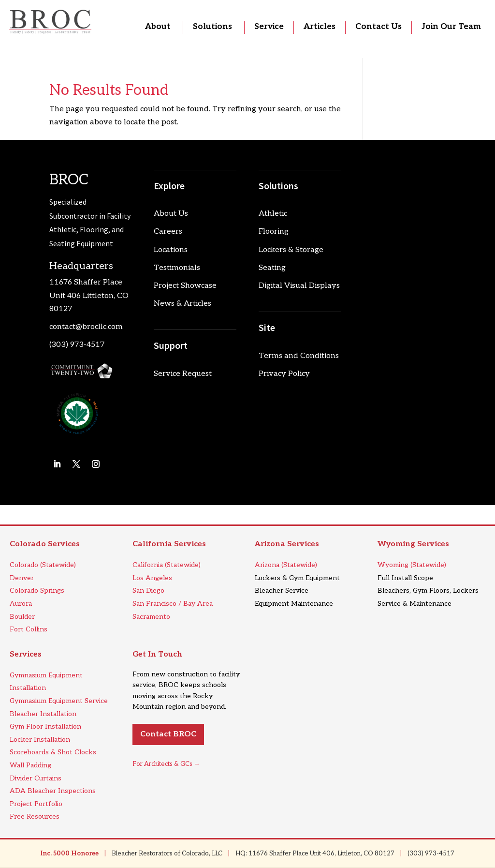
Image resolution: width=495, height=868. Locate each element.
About (158, 27)
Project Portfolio (36, 804)
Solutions (212, 27)
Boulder (22, 617)
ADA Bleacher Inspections (53, 791)
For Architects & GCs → (166, 764)
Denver (22, 578)
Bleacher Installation (43, 714)
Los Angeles (152, 578)
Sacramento (151, 617)
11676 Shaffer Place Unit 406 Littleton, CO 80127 (89, 295)
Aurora (21, 604)
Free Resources (35, 816)
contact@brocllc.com (86, 327)
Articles (320, 27)
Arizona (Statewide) (286, 565)
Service (269, 27)
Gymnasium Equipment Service (59, 701)
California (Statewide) (167, 565)
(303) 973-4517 (77, 345)
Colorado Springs (37, 591)
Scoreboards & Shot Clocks (53, 752)
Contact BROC (168, 734)
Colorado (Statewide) (43, 565)
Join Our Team (451, 27)
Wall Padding (30, 765)
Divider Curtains (36, 778)
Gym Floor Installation (45, 726)
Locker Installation (40, 740)
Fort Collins (29, 629)
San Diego (148, 591)
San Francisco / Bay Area (173, 604)
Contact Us (379, 27)
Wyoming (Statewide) (412, 565)
